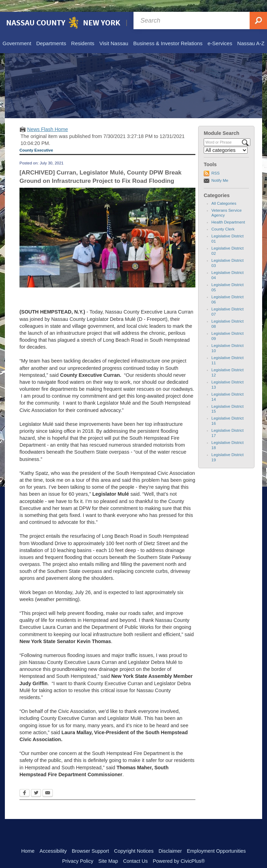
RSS (216, 161)
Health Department (228, 210)
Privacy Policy (78, 849)
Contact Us (135, 849)
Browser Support (90, 839)
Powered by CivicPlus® (179, 849)
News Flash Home (48, 117)
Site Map (108, 849)
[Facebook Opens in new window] (25, 782)
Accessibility (53, 839)
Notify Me (220, 169)
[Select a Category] (226, 138)
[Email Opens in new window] (48, 782)
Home (28, 839)
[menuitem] (17, 32)
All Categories (224, 192)
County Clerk (223, 217)
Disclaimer (170, 839)
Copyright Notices (134, 839)
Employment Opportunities (217, 839)
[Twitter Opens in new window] (36, 782)
